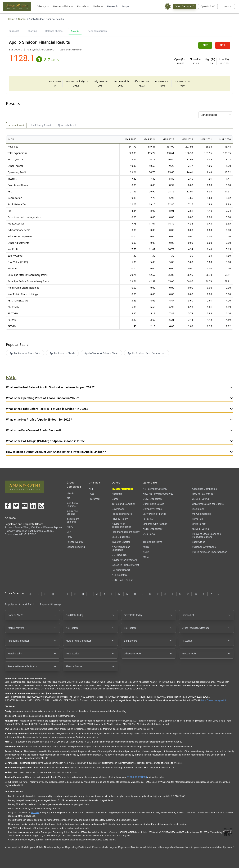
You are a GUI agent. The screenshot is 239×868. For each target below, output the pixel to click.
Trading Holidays (152, 542)
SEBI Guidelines (121, 537)
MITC (146, 547)
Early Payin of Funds (154, 514)
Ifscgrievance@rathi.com (119, 700)
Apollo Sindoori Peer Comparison (147, 353)
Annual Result (16, 125)
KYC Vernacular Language (121, 548)
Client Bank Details (154, 504)
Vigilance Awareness (204, 547)
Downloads (118, 509)
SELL (223, 45)
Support (126, 6)
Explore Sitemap (50, 604)
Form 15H (197, 519)
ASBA (146, 552)
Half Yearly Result (41, 125)
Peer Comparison (97, 31)
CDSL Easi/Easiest (122, 580)
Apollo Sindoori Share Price (25, 353)
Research (112, 6)
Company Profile (152, 509)
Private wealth (75, 542)
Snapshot (14, 31)
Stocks (22, 19)
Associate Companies (204, 489)
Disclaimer (198, 509)
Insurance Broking (72, 512)
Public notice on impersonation (210, 552)
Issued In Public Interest (125, 565)
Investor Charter (121, 542)
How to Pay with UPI (204, 494)
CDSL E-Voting (200, 499)
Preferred (94, 499)
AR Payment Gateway (155, 489)
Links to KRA (199, 524)
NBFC (70, 527)
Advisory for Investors (124, 560)
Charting (32, 31)
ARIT (69, 498)
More (146, 557)
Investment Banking (73, 520)
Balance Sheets (54, 31)
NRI (91, 489)
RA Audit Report (121, 570)
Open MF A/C (208, 6)
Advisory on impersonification (121, 525)
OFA (69, 532)
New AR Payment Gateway (158, 494)
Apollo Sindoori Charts (62, 353)
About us (117, 494)
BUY (205, 45)
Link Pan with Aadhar (155, 524)
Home (12, 19)
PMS (69, 537)
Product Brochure (122, 514)
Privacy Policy (120, 519)
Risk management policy (126, 532)
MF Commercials (202, 514)
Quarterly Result (67, 125)
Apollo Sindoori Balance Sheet (101, 353)
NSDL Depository (153, 529)
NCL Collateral (120, 575)
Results (75, 31)
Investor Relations (122, 489)
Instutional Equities (72, 504)
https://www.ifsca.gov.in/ (214, 700)
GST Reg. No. (119, 555)
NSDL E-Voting (200, 529)
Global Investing (76, 547)
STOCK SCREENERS (137, 777)
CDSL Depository (153, 499)
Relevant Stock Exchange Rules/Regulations (206, 535)
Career (116, 499)
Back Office (199, 542)
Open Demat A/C (184, 6)
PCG (91, 494)
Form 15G (148, 519)
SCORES (35, 812)
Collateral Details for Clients (208, 504)
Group (70, 493)
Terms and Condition (123, 504)
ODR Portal (149, 534)
